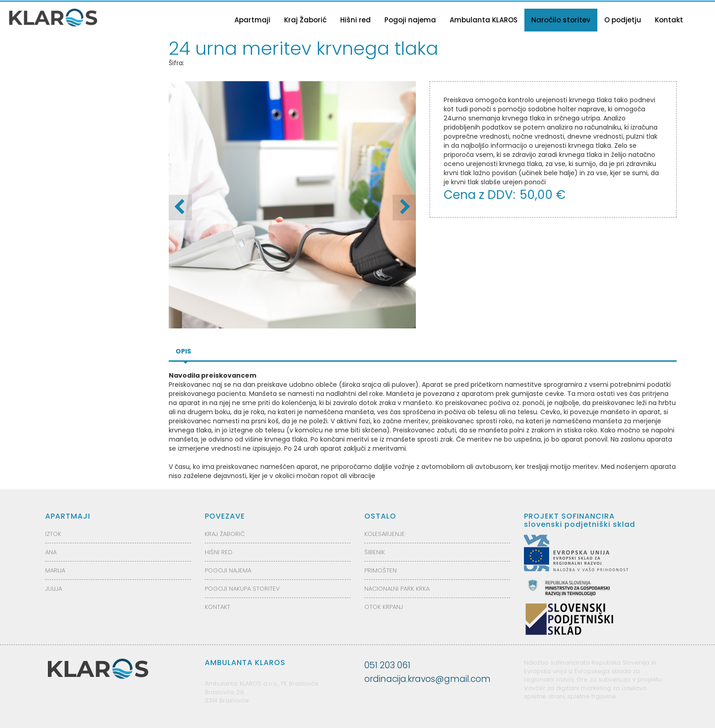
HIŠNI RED (219, 552)
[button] (404, 208)
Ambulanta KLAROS (484, 20)
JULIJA (54, 589)
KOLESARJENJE (385, 534)
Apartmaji (252, 20)
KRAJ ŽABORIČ (225, 534)
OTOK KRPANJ (384, 607)
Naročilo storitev (561, 20)
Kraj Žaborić (305, 20)
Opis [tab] (183, 351)
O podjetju (623, 20)
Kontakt (669, 20)
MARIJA (55, 570)
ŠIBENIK (375, 552)
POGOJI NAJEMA (228, 570)
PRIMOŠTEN (381, 570)
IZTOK (53, 534)
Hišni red (355, 20)
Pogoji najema (410, 20)
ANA (51, 552)
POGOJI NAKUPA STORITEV (242, 589)
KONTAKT (218, 607)
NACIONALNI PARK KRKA (397, 589)
